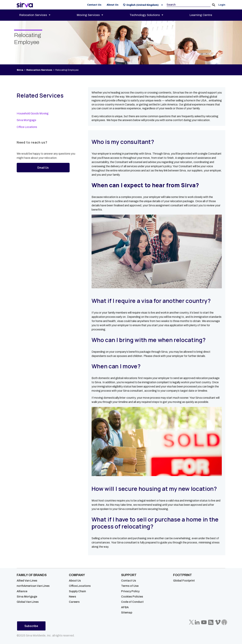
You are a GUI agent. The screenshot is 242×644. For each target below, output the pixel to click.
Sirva (20, 70)
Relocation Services (39, 70)
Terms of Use (130, 586)
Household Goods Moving (33, 113)
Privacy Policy (130, 591)
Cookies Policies (132, 597)
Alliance (22, 591)
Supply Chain (77, 591)
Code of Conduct (132, 602)
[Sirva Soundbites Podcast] (224, 622)
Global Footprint (184, 581)
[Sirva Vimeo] (218, 622)
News (72, 597)
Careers (74, 602)
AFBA (125, 607)
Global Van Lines (28, 602)
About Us (75, 581)
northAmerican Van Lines (33, 586)
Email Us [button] (43, 168)
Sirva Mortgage (26, 120)
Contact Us (129, 581)
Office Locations (27, 127)
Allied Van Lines (27, 581)
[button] (144, 5)
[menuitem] (38, 15)
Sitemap (127, 613)
